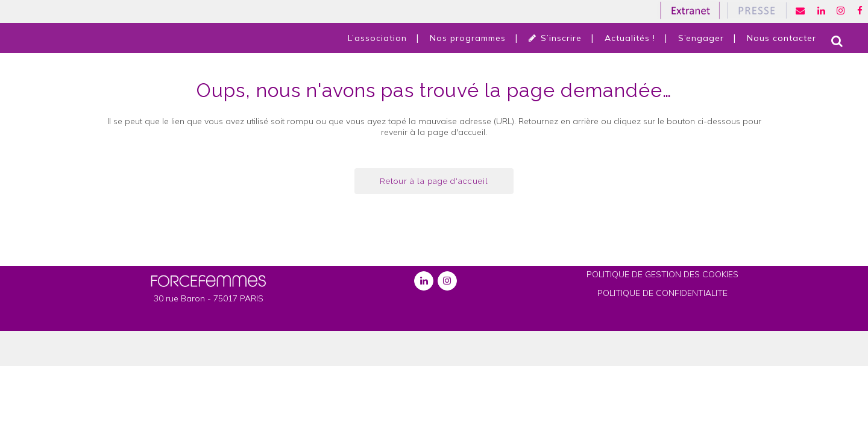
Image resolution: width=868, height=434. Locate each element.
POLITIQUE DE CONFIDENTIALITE (662, 293)
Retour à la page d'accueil (434, 181)
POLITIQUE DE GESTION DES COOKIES (662, 274)
